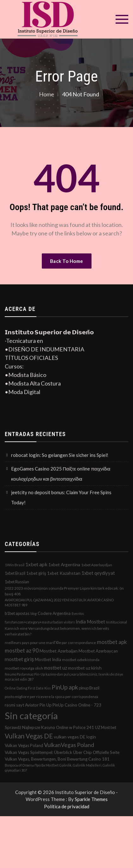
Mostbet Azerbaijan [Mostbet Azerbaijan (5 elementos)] (59, 651)
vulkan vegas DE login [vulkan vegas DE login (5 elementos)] (75, 737)
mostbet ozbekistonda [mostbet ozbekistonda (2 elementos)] (81, 660)
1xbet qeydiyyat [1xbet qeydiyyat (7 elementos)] (98, 573)
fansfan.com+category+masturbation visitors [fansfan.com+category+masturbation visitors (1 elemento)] (40, 622)
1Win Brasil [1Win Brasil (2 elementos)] (15, 565)
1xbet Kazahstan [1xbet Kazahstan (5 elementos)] (64, 573)
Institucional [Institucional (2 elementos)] (117, 622)
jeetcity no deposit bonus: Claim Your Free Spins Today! (61, 497)
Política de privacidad (67, 806)
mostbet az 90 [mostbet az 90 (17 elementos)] (22, 650)
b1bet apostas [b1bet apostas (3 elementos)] (17, 613)
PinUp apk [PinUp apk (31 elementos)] (65, 687)
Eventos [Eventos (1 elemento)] (78, 613)
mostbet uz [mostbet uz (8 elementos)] (56, 668)
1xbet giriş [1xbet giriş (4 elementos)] (36, 573)
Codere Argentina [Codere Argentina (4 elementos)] (54, 613)
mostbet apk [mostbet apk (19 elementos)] (112, 642)
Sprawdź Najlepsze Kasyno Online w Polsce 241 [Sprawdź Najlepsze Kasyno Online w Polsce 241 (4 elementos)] (49, 727)
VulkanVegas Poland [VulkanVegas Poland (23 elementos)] (69, 745)
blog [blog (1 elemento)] (34, 613)
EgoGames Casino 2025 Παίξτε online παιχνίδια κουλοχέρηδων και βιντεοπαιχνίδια (61, 474)
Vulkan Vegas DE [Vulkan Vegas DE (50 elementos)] (29, 736)
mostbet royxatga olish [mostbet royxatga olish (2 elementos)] (24, 668)
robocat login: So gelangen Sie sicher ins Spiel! (60, 455)
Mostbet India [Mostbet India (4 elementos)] (48, 659)
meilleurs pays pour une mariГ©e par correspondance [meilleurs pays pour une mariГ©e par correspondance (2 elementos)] (50, 643)
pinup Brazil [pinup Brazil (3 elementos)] (89, 688)
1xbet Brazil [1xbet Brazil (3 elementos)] (15, 573)
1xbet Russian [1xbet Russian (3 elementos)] (17, 582)
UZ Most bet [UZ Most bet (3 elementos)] (106, 727)
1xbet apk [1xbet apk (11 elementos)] (36, 564)
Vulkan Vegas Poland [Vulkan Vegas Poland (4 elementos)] (24, 745)
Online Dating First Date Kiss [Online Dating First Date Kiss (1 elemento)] (28, 688)
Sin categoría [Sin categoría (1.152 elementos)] (31, 716)
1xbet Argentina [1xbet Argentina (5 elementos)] (64, 565)
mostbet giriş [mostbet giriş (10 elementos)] (19, 659)
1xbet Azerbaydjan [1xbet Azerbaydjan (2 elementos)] (97, 565)
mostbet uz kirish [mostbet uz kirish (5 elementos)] (85, 668)
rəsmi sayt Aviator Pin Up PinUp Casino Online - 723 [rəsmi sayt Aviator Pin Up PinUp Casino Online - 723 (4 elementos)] (53, 705)
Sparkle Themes (91, 799)
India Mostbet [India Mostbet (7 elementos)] (90, 622)
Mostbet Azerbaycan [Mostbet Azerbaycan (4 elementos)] (98, 651)
